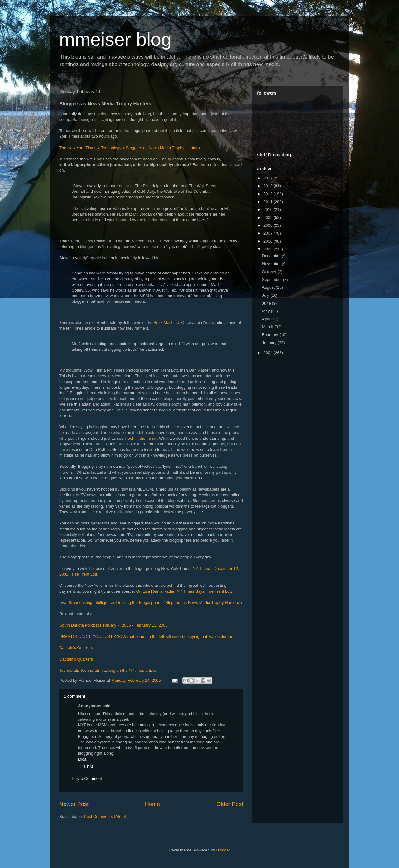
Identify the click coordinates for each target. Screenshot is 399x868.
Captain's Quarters (76, 648)
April (267, 319)
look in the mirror (142, 438)
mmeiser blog (115, 39)
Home (153, 804)
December (272, 256)
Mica (82, 759)
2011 (269, 202)
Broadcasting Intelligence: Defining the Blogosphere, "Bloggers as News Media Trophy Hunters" (154, 602)
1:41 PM (85, 767)
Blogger (223, 850)
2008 (269, 225)
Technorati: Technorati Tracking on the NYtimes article (108, 670)
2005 (269, 249)
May (267, 311)
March (268, 327)
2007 (269, 233)
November (272, 264)
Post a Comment (87, 778)
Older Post (230, 804)
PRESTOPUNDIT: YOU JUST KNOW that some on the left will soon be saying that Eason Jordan (146, 636)
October (270, 272)
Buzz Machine (166, 323)
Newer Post (74, 804)
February (271, 335)
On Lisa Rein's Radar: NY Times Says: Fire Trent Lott (184, 591)
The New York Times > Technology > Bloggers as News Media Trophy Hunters (130, 148)
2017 (269, 178)
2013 (269, 186)
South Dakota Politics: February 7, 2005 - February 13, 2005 (113, 625)
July (266, 295)
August (269, 287)
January (270, 343)
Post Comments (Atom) (105, 816)
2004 (269, 353)
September (273, 280)
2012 (269, 194)
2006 (269, 241)
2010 (269, 209)
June (267, 303)
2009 (269, 218)
